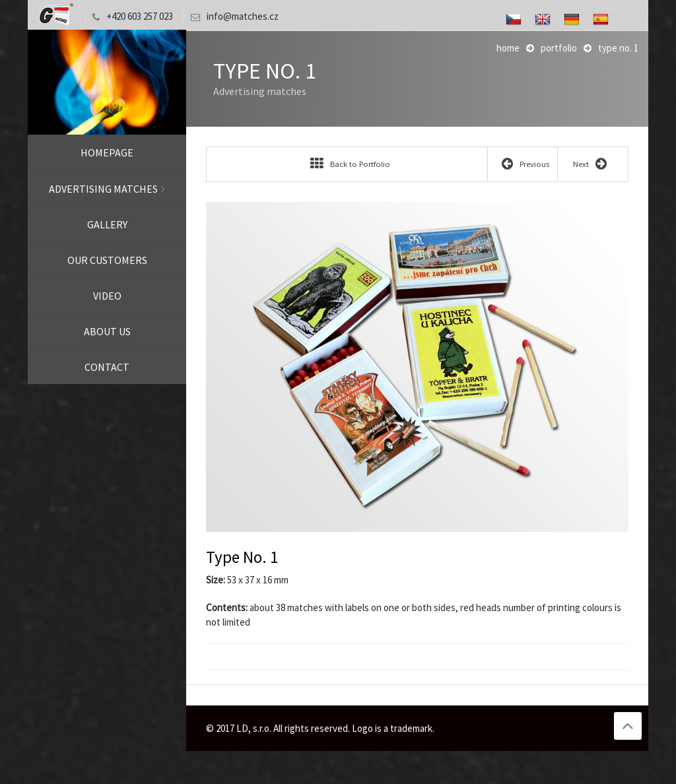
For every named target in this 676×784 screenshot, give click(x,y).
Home (508, 48)
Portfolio (559, 48)
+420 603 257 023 (129, 16)
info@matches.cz (231, 16)
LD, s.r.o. (55, 15)
